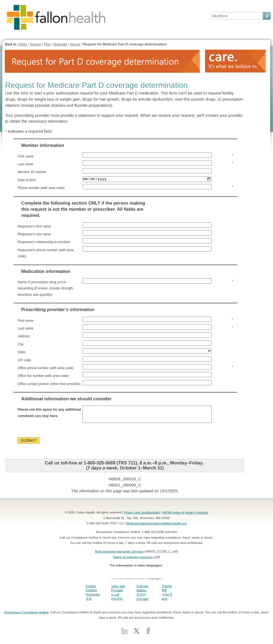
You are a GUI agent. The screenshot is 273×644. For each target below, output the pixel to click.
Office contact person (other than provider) (49, 384)
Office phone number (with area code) (46, 368)
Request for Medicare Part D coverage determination (125, 44)
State (21, 352)
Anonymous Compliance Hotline (26, 616)
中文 (89, 602)
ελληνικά (142, 602)
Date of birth (27, 180)
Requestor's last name (34, 234)
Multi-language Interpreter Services (119, 555)
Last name (25, 164)
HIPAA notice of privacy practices (186, 516)
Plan (47, 44)
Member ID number (32, 172)
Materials (60, 44)
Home (23, 44)
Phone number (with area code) (41, 188)
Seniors (36, 44)
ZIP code (24, 360)
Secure (75, 44)
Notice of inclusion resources (133, 560)
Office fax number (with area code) (43, 376)
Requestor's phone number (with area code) (45, 253)
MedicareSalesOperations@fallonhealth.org (156, 527)
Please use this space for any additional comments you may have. (49, 413)
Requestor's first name (34, 226)
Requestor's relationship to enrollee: (44, 242)
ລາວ (165, 602)
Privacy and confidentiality (142, 516)
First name (25, 156)
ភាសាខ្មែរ (117, 602)
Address (24, 336)
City (20, 344)
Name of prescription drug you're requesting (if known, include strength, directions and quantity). (46, 289)
